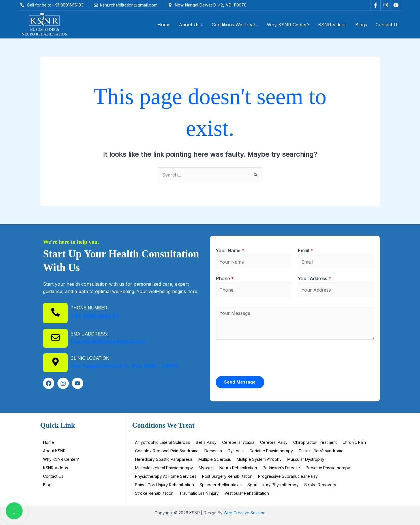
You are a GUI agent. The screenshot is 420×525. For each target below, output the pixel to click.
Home (49, 442)
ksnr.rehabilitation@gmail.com (108, 341)
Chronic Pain (354, 442)
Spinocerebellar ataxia (221, 485)
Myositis (206, 468)
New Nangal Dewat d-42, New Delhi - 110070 (124, 366)
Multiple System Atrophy (259, 459)
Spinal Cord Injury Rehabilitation (164, 485)
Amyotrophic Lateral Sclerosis (163, 442)
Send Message (240, 382)
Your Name (230, 251)
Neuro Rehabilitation (238, 468)
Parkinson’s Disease (281, 468)
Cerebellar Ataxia (238, 442)
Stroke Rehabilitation (154, 493)
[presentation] (259, 356)
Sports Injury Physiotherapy (273, 485)
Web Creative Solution (245, 513)
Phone (225, 279)
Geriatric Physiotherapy (271, 451)
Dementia (213, 451)
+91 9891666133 (95, 316)
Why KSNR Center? (61, 459)
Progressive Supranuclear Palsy (288, 476)
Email (305, 251)
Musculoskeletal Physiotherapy (164, 468)
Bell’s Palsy (206, 442)
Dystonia (236, 451)
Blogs (48, 485)
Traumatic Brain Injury (199, 493)
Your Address (314, 279)
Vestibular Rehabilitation (247, 493)
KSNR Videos (55, 468)
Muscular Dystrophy (306, 459)
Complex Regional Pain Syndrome (167, 451)
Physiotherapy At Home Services (166, 476)
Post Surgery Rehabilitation (227, 476)
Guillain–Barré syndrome (321, 451)
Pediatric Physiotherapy (328, 468)
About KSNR (54, 451)
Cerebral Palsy (274, 442)
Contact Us (53, 476)
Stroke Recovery (320, 485)
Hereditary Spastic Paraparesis (164, 459)
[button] (191, 25)
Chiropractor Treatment (315, 442)
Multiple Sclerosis (215, 459)
